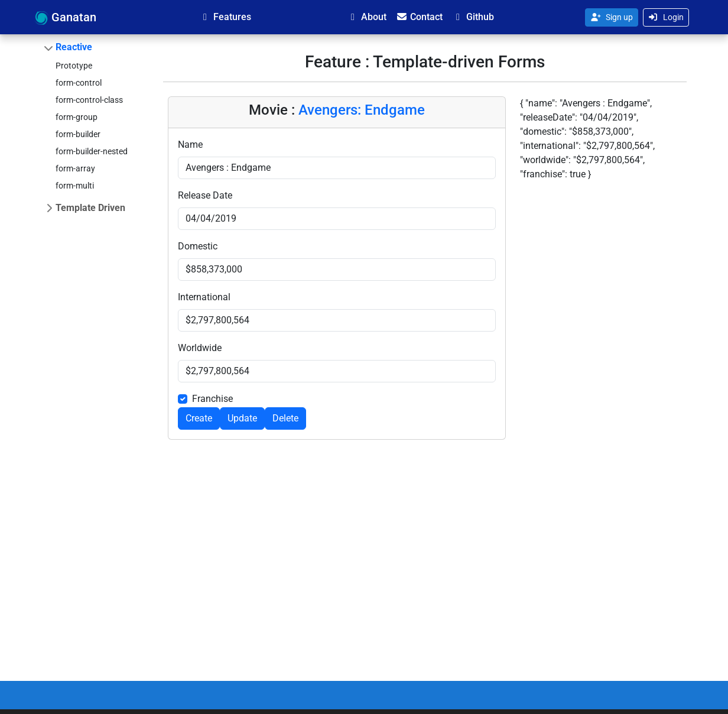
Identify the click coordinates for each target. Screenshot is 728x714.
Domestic (198, 246)
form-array (75, 168)
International (204, 297)
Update (242, 418)
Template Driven (90, 208)
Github (473, 17)
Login (666, 17)
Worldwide (200, 348)
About (367, 17)
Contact (419, 17)
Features (225, 17)
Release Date (205, 195)
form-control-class (89, 100)
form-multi (75, 186)
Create (199, 418)
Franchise (212, 399)
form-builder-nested (92, 151)
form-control (79, 83)
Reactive (74, 47)
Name (190, 145)
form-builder (78, 134)
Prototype (74, 66)
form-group (77, 117)
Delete (285, 418)
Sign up (612, 17)
